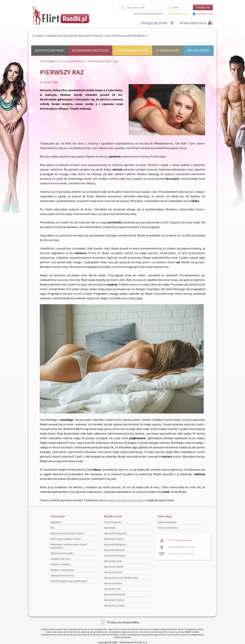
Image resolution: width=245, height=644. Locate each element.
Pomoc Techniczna (168, 528)
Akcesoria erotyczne (132, 50)
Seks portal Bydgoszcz (115, 544)
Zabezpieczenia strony (62, 575)
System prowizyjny (167, 522)
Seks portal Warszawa (115, 533)
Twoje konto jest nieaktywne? (148, 14)
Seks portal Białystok (115, 594)
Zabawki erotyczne (60, 559)
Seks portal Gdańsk (114, 567)
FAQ (52, 528)
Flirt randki (47, 61)
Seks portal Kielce (113, 583)
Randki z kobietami (60, 564)
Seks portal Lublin (113, 572)
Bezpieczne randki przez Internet (67, 533)
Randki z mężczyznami (62, 570)
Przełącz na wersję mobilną (123, 622)
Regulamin (56, 522)
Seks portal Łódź (112, 589)
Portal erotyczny (113, 522)
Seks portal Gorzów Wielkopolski (121, 578)
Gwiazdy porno (198, 50)
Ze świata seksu (168, 50)
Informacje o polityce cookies (66, 539)
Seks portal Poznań (114, 600)
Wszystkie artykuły (50, 50)
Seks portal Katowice (115, 556)
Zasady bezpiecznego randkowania (69, 581)
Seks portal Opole (113, 561)
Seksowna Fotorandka (62, 553)
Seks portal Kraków (114, 539)
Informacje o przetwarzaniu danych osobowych (69, 546)
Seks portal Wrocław (114, 550)
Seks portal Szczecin (114, 606)
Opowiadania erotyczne (90, 50)
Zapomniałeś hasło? (178, 14)
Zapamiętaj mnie (204, 14)
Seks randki (110, 528)
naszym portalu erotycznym (126, 500)
